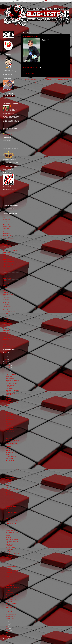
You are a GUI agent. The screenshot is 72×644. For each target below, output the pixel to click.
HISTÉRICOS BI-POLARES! (12, 474)
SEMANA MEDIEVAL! (10, 617)
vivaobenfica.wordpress (8, 346)
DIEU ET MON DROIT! (11, 559)
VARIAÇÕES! (9, 584)
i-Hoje (4, 344)
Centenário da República (9, 239)
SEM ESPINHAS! (9, 409)
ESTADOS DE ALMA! (10, 548)
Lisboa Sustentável (7, 277)
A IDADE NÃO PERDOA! (11, 527)
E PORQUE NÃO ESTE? (30, 36)
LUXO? (7, 514)
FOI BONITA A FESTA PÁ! (11, 383)
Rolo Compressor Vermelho (9, 322)
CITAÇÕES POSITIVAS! (11, 563)
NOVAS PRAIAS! (9, 538)
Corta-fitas (5, 246)
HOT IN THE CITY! (10, 525)
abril (7, 627)
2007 (6, 639)
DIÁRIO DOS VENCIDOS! (11, 603)
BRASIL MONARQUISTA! (11, 615)
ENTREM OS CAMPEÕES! (12, 505)
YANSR (5, 343)
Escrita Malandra (7, 253)
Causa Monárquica (7, 237)
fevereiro (8, 631)
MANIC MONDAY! (10, 388)
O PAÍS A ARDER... (10, 516)
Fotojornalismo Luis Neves (9, 265)
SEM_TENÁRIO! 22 (10, 427)
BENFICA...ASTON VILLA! (11, 607)
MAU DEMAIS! (9, 557)
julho (7, 621)
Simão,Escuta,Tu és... (8, 324)
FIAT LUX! (8, 496)
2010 (6, 364)
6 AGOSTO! (8, 569)
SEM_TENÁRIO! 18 (10, 478)
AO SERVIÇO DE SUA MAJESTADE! (11, 545)
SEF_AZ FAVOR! (9, 476)
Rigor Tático (6, 318)
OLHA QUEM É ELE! (10, 396)
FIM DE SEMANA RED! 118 (12, 407)
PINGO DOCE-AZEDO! (11, 531)
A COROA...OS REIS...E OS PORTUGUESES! (12, 499)
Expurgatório (6, 256)
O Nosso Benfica (7, 298)
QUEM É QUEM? (9, 433)
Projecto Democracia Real (9, 311)
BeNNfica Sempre (7, 227)
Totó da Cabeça (7, 332)
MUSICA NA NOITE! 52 (11, 523)
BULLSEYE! (8, 483)
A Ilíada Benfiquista (7, 218)
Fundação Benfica (7, 266)
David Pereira (6, 249)
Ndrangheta (6, 287)
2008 (6, 637)
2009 (6, 635)
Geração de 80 (6, 270)
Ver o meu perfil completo (9, 125)
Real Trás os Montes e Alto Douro (11, 315)
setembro (8, 371)
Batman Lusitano (7, 225)
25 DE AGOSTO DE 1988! (11, 422)
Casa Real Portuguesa (8, 235)
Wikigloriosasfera (7, 341)
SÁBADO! (8, 591)
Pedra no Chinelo (7, 306)
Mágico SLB (6, 285)
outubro (8, 369)
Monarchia (6, 280)
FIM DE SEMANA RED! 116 (12, 512)
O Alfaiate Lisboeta (7, 291)
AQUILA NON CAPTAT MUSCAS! (11, 415)
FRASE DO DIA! (9, 376)
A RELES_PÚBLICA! (10, 572)
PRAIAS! (8, 576)
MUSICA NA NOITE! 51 (11, 600)
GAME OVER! (9, 482)
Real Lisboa (6, 313)
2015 (6, 354)
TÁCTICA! (8, 487)
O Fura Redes (6, 296)
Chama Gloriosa (7, 240)
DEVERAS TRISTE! (10, 582)
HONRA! (8, 437)
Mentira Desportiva (7, 279)
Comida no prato (7, 244)
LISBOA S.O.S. (7, 275)
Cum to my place (7, 247)
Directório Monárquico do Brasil (10, 251)
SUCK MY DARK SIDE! (11, 503)
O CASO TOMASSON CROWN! (10, 386)
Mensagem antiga (63, 79)
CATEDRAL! (8, 400)
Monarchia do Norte (8, 282)
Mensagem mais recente (30, 79)
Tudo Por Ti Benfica (7, 334)
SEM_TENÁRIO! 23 (10, 418)
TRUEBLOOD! (9, 425)
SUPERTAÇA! (9, 580)
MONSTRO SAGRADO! (11, 567)
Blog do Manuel (7, 233)
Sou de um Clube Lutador (9, 327)
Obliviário (5, 301)
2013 (6, 358)
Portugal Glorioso (7, 308)
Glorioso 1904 (6, 272)
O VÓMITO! (8, 552)
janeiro (7, 632)
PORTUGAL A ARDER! (11, 507)
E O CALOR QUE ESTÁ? (11, 529)
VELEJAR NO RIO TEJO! (11, 453)
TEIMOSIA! (8, 424)
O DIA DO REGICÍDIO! (11, 375)
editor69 (13, 106)
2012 (6, 360)
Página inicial (48, 79)
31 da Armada (6, 216)
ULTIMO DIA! (9, 485)
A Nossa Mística (7, 220)
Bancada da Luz (7, 223)
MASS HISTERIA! (10, 411)
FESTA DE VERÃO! (10, 619)
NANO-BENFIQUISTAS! (11, 378)
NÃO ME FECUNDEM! (11, 429)
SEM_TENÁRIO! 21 (10, 431)
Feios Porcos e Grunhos (8, 261)
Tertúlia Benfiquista (7, 329)
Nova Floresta (6, 289)
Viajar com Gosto (7, 336)
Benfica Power (6, 228)
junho (7, 623)
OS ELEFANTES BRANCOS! (12, 540)
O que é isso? (6, 299)
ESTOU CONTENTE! (10, 574)
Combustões (6, 242)
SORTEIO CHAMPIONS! (11, 420)
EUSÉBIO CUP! (9, 593)
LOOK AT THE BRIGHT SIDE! (12, 553)
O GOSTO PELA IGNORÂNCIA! (9, 467)
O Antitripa (6, 292)
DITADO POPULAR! (10, 492)
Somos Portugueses (8, 325)
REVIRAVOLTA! (9, 398)
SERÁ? (7, 405)
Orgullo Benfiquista (7, 303)
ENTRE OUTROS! (10, 501)
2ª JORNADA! (9, 454)
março (7, 629)
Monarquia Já (6, 284)
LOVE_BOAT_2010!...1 (11, 611)
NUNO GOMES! (9, 598)
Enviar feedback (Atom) (33, 82)
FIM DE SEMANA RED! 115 (12, 571)
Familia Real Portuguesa (9, 259)
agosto (7, 373)
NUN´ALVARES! (9, 509)
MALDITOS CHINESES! (11, 555)
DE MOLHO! (8, 451)
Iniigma (5, 273)
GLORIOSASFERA (7, 268)
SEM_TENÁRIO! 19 (10, 472)
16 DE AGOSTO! (9, 494)
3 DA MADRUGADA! (10, 565)
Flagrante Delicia (7, 263)
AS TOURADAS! (9, 518)
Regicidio (5, 317)
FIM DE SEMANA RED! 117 (12, 464)
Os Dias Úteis (6, 305)
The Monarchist (7, 331)
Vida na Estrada (7, 338)
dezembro (8, 365)
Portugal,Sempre (7, 310)
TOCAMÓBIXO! (9, 536)
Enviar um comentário (29, 73)
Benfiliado (5, 230)
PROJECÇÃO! (9, 413)
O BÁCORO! (8, 462)
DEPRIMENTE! (9, 480)
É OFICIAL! (8, 447)
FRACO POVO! (9, 550)
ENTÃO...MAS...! (9, 605)
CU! (7, 578)
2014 (6, 356)
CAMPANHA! (9, 435)
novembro (8, 367)
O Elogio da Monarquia (8, 294)
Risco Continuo (7, 320)
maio (7, 625)
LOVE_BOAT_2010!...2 (11, 609)
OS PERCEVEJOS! (10, 586)
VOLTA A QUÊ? (9, 602)
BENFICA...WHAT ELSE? (11, 613)
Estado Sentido (7, 254)
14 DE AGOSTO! (9, 511)
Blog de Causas (7, 232)
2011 (6, 362)
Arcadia (5, 221)
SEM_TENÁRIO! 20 (10, 460)
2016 (6, 352)
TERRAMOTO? (9, 439)
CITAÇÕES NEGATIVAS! (11, 561)
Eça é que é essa (7, 258)
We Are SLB (6, 339)
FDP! (7, 449)
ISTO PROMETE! (10, 458)
